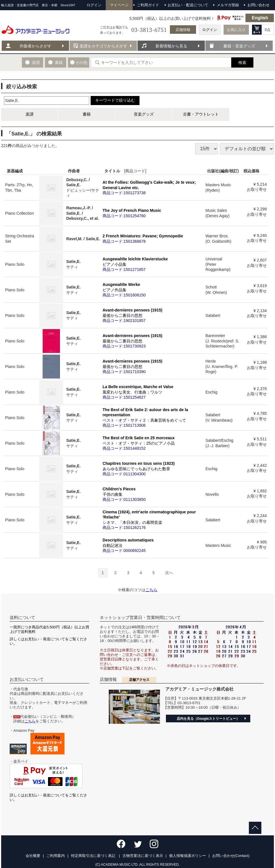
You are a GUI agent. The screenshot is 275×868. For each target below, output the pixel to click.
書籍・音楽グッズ (239, 46)
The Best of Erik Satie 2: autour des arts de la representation (153, 418)
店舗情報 (183, 30)
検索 (242, 62)
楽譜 (30, 114)
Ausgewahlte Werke (153, 290)
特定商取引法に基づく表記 (94, 856)
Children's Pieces (153, 494)
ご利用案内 (56, 856)
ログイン (210, 30)
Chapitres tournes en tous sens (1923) (153, 468)
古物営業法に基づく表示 (143, 856)
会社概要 (33, 856)
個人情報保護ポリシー (188, 856)
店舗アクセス (139, 680)
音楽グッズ (144, 114)
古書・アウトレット (201, 114)
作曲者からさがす (36, 46)
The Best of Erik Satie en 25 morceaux (153, 443)
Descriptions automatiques (153, 545)
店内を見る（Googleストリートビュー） (208, 719)
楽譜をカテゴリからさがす (103, 46)
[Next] (169, 573)
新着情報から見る (171, 46)
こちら (151, 590)
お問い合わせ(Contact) (231, 856)
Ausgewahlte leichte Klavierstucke (153, 264)
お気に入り (236, 30)
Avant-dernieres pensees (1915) (153, 315)
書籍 (87, 114)
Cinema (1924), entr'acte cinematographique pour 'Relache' (153, 520)
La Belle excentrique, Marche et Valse (153, 392)
